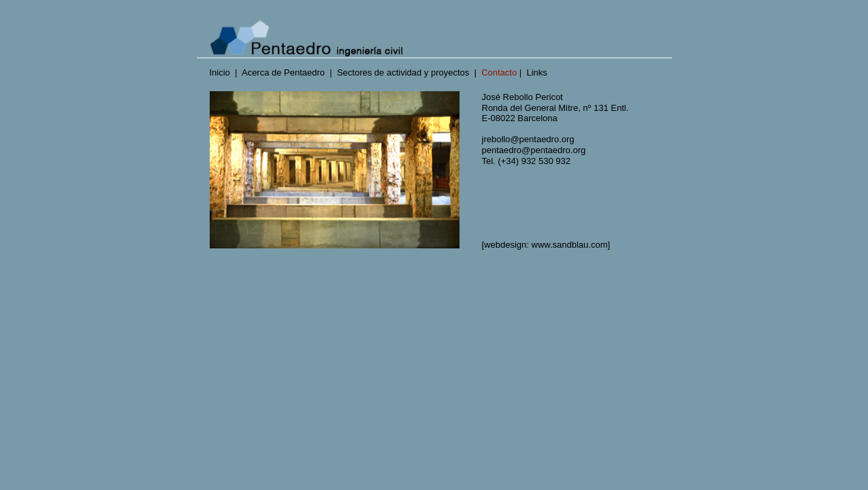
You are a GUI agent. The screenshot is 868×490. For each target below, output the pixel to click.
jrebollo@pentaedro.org (528, 139)
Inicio (220, 72)
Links (536, 72)
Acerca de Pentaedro (283, 72)
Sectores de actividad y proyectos (403, 72)
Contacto (499, 72)
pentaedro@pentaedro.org (536, 150)
